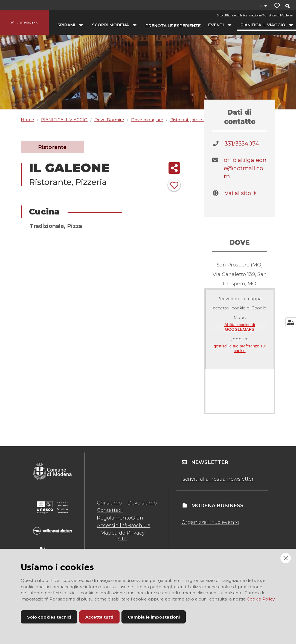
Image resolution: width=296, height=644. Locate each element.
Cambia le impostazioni (154, 617)
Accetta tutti (99, 617)
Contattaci (110, 510)
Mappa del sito (114, 536)
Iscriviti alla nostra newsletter (217, 479)
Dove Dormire (109, 120)
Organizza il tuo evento (210, 522)
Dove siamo (142, 503)
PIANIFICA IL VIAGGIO (64, 120)
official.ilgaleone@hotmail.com (245, 168)
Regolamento (114, 518)
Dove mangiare (147, 120)
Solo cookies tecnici (49, 617)
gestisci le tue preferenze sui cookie (240, 348)
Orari (137, 518)
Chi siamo (109, 503)
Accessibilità (112, 526)
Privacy (136, 533)
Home (27, 120)
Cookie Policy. (261, 599)
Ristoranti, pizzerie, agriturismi (201, 120)
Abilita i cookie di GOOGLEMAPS (240, 327)
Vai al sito (241, 193)
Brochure (139, 526)
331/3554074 (242, 143)
